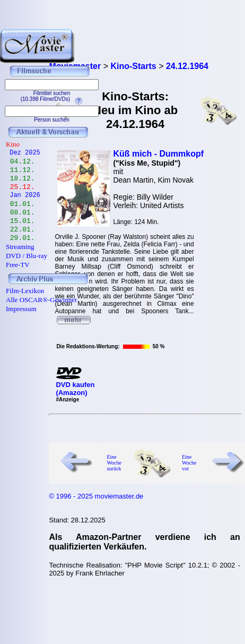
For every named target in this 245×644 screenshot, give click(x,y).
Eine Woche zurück (114, 463)
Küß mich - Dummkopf (158, 154)
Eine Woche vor (189, 463)
